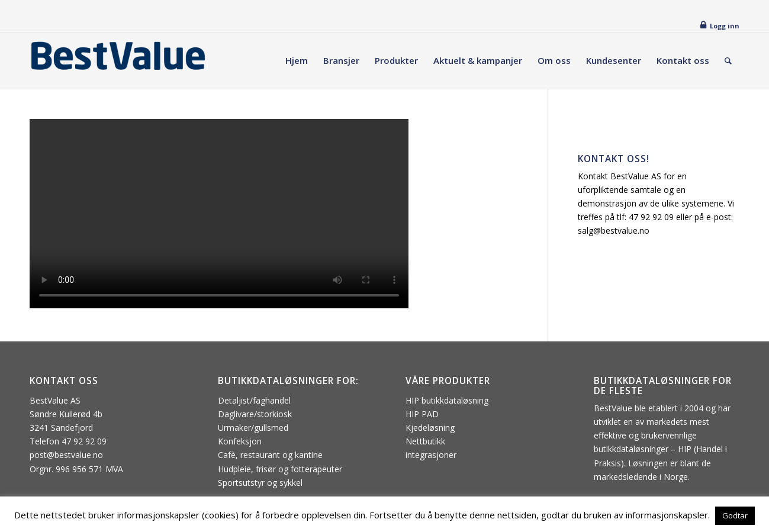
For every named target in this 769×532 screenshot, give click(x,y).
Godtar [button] (735, 515)
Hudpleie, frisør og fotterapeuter (280, 469)
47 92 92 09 (651, 217)
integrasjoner (431, 455)
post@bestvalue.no (66, 455)
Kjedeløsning (430, 428)
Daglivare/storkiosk (255, 414)
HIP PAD (422, 414)
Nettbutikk (425, 441)
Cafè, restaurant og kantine (270, 455)
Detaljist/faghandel (254, 400)
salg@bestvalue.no (614, 230)
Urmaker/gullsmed (253, 428)
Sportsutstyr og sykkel (260, 483)
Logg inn (725, 26)
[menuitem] (297, 61)
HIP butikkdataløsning (447, 400)
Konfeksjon (240, 441)
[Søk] (728, 61)
